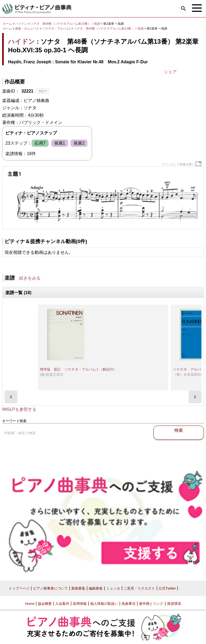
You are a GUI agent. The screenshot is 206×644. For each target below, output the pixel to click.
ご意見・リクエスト (139, 588)
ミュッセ (113, 588)
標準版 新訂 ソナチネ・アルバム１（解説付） (78, 369)
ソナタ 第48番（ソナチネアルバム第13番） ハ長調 (65, 24)
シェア (170, 72)
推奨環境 (174, 604)
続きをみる (30, 278)
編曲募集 (96, 588)
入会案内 (62, 604)
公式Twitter (167, 588)
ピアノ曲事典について (50, 588)
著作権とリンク (151, 604)
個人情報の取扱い (104, 604)
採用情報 (80, 604)
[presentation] (11, 397)
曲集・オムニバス (27, 28)
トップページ (19, 588)
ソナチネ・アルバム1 (57, 28)
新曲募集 (78, 588)
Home (30, 604)
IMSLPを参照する (19, 409)
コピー (43, 91)
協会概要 (45, 604)
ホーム (7, 24)
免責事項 (128, 604)
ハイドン (21, 24)
